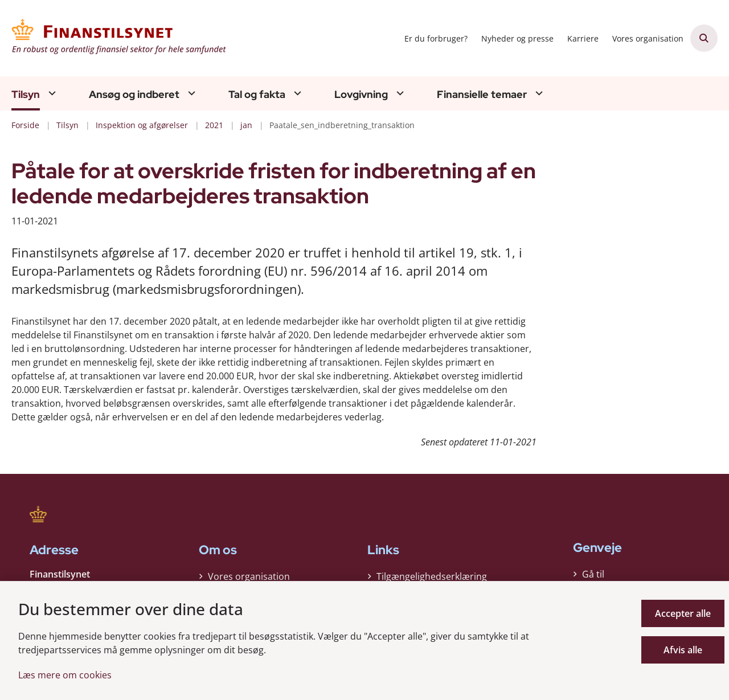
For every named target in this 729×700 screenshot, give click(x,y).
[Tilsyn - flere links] (51, 93)
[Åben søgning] (704, 38)
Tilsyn (26, 95)
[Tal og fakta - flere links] (296, 93)
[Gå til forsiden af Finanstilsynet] (120, 38)
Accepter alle (683, 613)
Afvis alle (683, 650)
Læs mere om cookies (65, 675)
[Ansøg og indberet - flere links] (190, 93)
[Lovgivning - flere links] (399, 93)
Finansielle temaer (482, 95)
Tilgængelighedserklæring (432, 576)
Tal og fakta (257, 95)
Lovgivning (361, 95)
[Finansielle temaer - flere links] (538, 93)
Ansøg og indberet (134, 95)
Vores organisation (249, 576)
